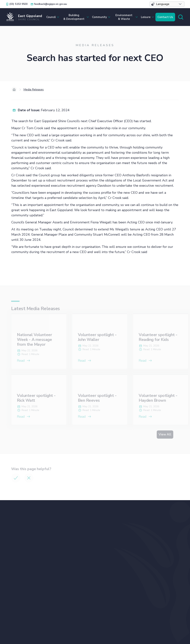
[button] (167, 4)
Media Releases (34, 90)
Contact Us (165, 17)
